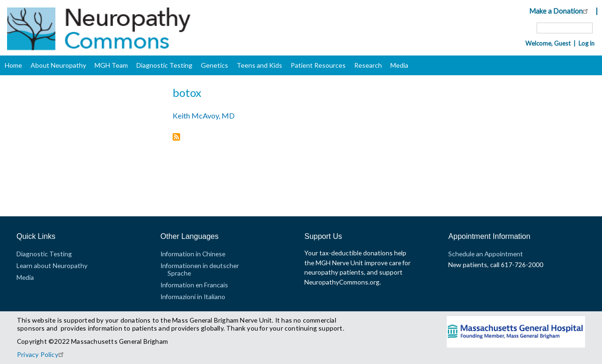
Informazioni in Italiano (193, 297)
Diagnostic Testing (164, 65)
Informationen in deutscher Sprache (200, 269)
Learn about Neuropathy (52, 265)
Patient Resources (318, 65)
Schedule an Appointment (486, 254)
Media (399, 65)
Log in (586, 43)
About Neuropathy (58, 65)
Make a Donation (560, 11)
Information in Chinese (193, 254)
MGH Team (111, 65)
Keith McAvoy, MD (204, 115)
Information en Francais (194, 285)
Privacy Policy (42, 354)
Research (368, 65)
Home (13, 65)
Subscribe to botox (176, 138)
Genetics (214, 65)
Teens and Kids (259, 65)
